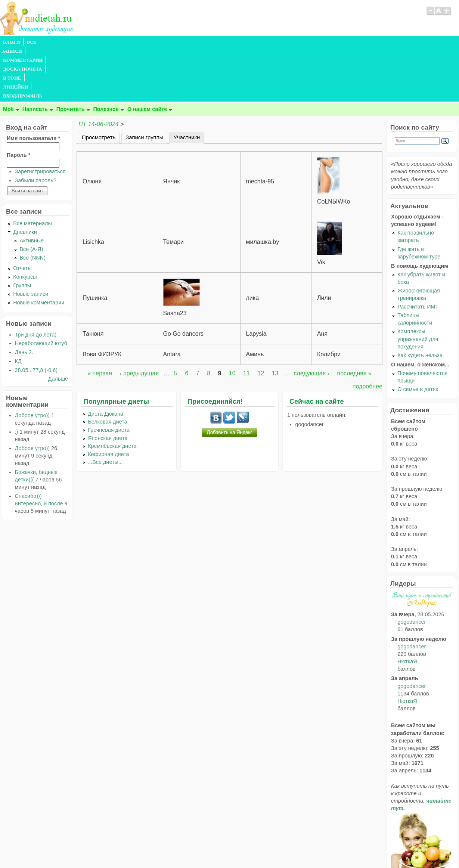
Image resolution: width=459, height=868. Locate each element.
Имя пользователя (33, 84)
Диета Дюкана (106, 360)
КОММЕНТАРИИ (84, 42)
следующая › (311, 320)
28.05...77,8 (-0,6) (36, 316)
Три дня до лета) (36, 281)
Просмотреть (99, 84)
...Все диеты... (105, 408)
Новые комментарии (39, 249)
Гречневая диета (109, 376)
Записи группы (144, 84)
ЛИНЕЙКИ (194, 42)
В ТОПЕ (166, 42)
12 (261, 320)
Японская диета (108, 384)
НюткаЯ (407, 608)
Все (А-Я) (31, 195)
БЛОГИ (12, 42)
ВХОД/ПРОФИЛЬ (232, 42)
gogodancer (412, 568)
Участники (189, 83)
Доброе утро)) (32, 362)
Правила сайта (193, 847)
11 (246, 320)
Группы (22, 232)
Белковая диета (108, 368)
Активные (32, 187)
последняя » (354, 320)
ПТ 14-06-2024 (99, 70)
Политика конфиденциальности (246, 847)
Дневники (25, 178)
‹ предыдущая (139, 320)
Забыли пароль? (36, 127)
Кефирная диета (108, 400)
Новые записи (31, 240)
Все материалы (32, 170)
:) (17, 378)
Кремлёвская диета (112, 392)
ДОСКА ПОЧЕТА (131, 42)
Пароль (18, 101)
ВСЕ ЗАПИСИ (42, 42)
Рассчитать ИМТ (418, 253)
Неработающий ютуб (41, 289)
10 (232, 320)
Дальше (58, 325)
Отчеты (22, 214)
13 (275, 320)
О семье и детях (418, 335)
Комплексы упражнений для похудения (418, 285)
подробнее (367, 333)
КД (18, 307)
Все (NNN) (32, 204)
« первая (100, 320)
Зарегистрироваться (40, 118)
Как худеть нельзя (420, 301)
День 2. (24, 298)
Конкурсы (25, 223)
